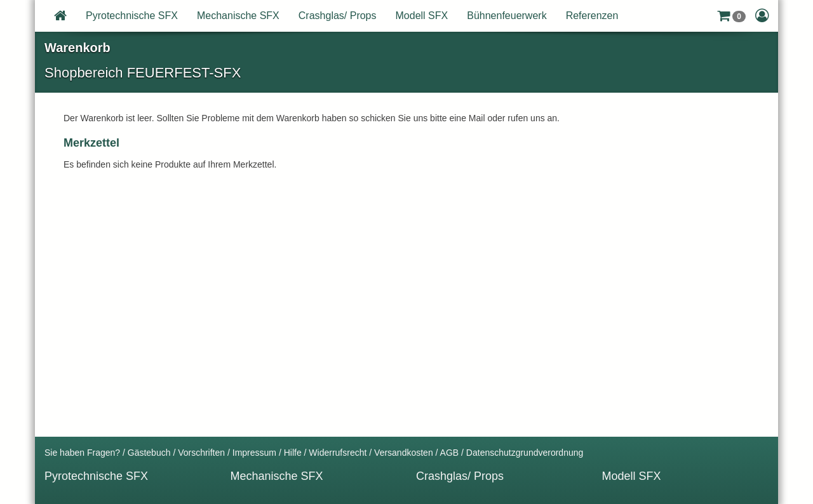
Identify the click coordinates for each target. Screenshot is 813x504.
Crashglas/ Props (338, 16)
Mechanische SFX (238, 16)
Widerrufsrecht (338, 453)
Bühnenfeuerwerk (507, 16)
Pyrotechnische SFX (132, 16)
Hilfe (293, 453)
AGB (450, 453)
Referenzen (592, 16)
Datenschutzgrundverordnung (525, 453)
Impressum (254, 453)
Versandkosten (404, 453)
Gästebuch (149, 453)
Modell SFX (422, 16)
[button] (731, 16)
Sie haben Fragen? (82, 453)
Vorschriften (201, 453)
